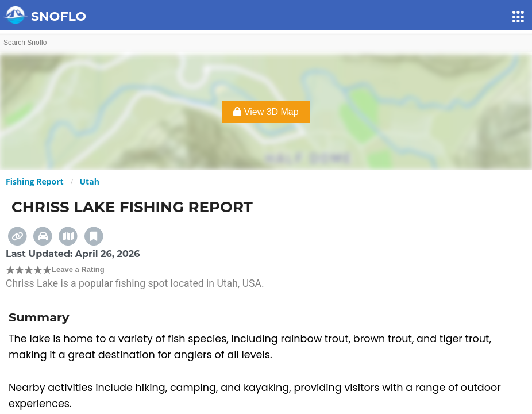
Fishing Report (35, 181)
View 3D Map (266, 112)
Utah (90, 181)
